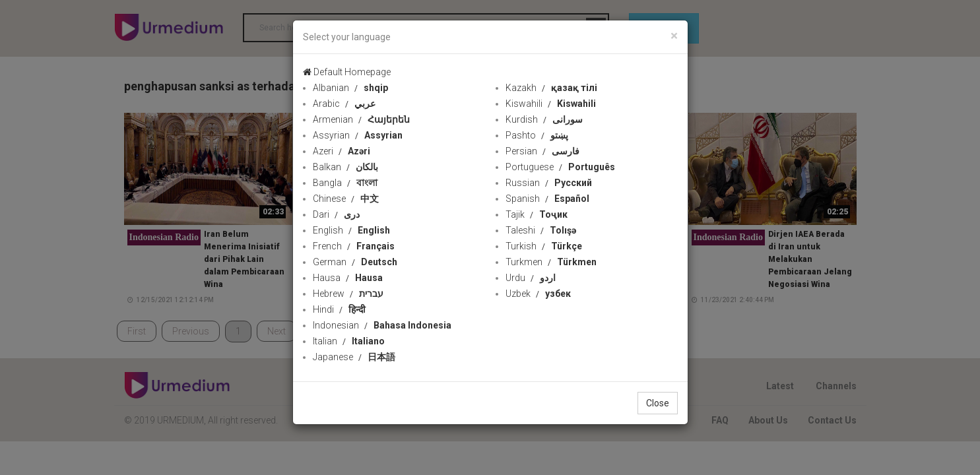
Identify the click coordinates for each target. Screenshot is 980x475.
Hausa (348, 278)
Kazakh (551, 88)
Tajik (537, 214)
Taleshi (541, 230)
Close (658, 403)
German (355, 262)
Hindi (339, 309)
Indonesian (382, 325)
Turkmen (551, 262)
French (354, 246)
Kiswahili (551, 104)
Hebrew (348, 294)
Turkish (544, 246)
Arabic (344, 104)
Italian (349, 341)
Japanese (354, 357)
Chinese (346, 199)
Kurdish (544, 119)
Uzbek (538, 294)
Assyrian (358, 135)
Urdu (531, 278)
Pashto (537, 135)
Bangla (345, 183)
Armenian (361, 119)
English (351, 230)
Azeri (342, 151)
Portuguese (560, 167)
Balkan (345, 167)
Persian (542, 151)
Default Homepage (347, 72)
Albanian (350, 88)
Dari (336, 214)
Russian (549, 183)
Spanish (547, 199)
